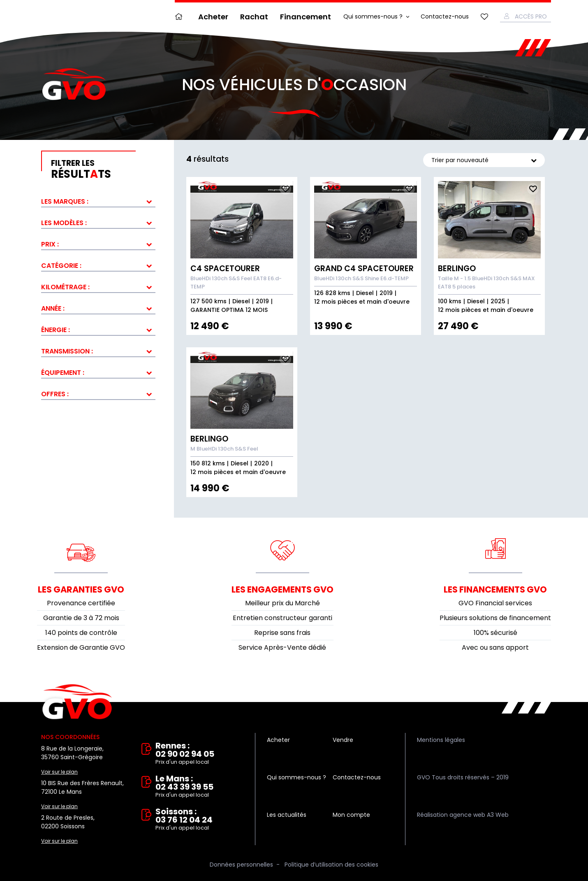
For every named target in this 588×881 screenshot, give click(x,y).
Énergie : (56, 330)
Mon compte (351, 815)
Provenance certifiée (81, 603)
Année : (53, 308)
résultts (103, 170)
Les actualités (287, 815)
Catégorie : (61, 266)
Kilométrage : (65, 287)
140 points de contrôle (81, 633)
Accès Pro (531, 16)
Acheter (213, 17)
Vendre (343, 740)
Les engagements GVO (282, 589)
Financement (306, 17)
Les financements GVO (495, 589)
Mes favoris (484, 17)
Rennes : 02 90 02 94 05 (199, 754)
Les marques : (65, 201)
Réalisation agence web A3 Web (463, 815)
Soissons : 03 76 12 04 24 (199, 820)
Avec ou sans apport (495, 647)
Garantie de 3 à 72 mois (81, 618)
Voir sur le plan (59, 772)
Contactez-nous (445, 16)
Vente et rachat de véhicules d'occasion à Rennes (77, 702)
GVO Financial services (495, 603)
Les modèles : (64, 223)
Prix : (50, 244)
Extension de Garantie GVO (81, 647)
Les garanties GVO (81, 589)
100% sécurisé (495, 633)
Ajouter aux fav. (285, 189)
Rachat (254, 17)
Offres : (55, 394)
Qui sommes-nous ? (373, 16)
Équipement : (63, 373)
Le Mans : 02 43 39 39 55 (199, 787)
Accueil (181, 17)
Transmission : (67, 351)
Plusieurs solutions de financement (495, 618)
